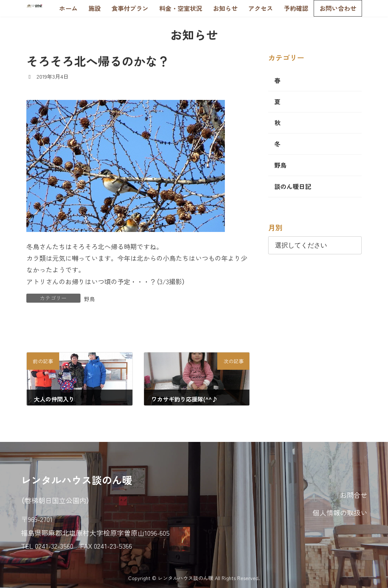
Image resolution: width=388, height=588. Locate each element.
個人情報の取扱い (340, 513)
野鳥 (90, 299)
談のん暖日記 (293, 186)
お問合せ (354, 495)
